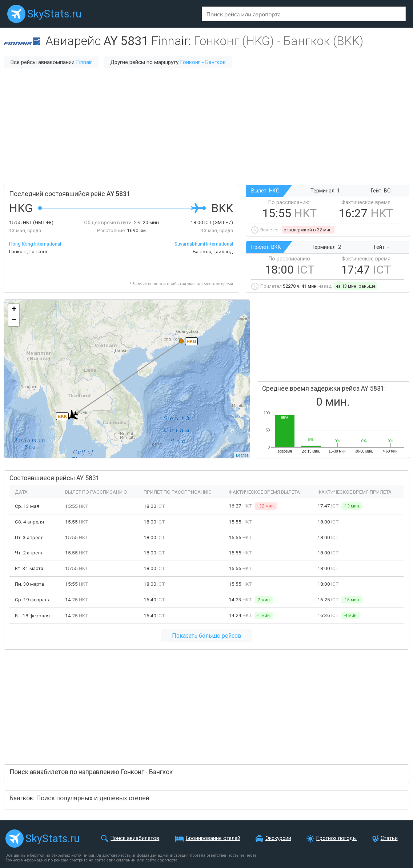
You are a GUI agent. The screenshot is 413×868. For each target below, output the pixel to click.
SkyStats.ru (54, 14)
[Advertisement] (206, 127)
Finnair (84, 62)
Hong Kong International (35, 244)
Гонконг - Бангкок (203, 62)
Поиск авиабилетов (135, 838)
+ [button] (14, 310)
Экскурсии (278, 838)
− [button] (14, 320)
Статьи (389, 838)
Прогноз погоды (336, 838)
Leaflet (242, 455)
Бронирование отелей (213, 838)
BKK (63, 417)
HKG (191, 342)
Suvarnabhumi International (204, 244)
